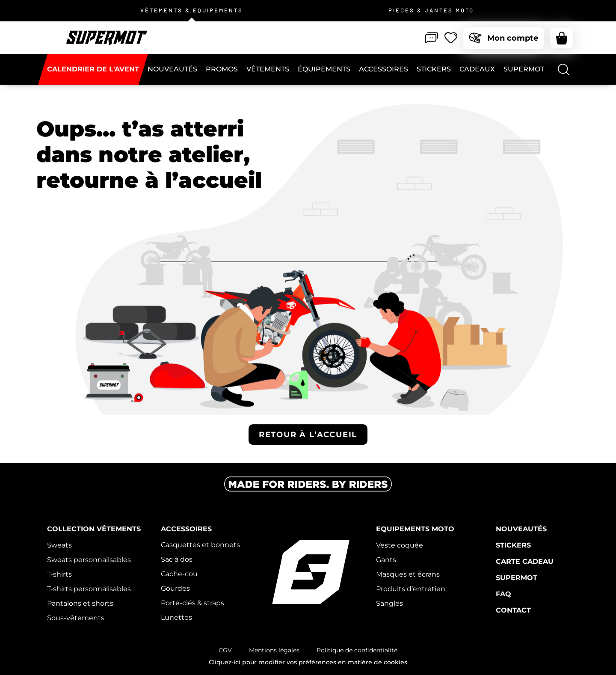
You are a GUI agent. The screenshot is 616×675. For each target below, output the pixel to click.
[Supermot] (524, 69)
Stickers (513, 545)
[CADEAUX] (477, 69)
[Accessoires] (384, 69)
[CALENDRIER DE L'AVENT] (93, 69)
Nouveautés (521, 529)
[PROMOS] (222, 69)
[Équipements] (324, 69)
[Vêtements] (268, 69)
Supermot (517, 578)
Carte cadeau (525, 561)
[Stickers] (434, 69)
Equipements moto (415, 529)
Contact (513, 610)
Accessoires (186, 529)
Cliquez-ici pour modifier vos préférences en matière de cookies (308, 662)
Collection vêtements (94, 529)
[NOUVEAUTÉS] (172, 69)
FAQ (503, 594)
